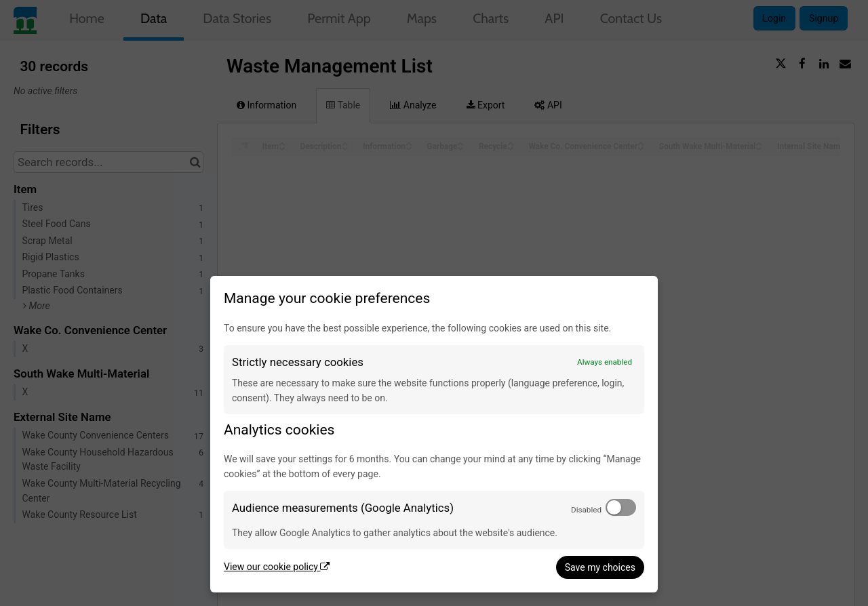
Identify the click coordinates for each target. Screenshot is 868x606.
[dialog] (434, 434)
